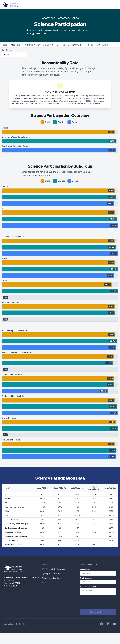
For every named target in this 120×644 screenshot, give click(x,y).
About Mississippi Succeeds (53, 578)
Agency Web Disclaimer (52, 574)
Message (88, 586)
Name (87, 570)
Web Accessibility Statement (54, 569)
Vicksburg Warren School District (39, 45)
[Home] (10, 5)
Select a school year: (10, 50)
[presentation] (97, 602)
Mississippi (16, 45)
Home (4, 45)
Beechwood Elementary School (71, 45)
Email (86, 578)
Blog (44, 583)
